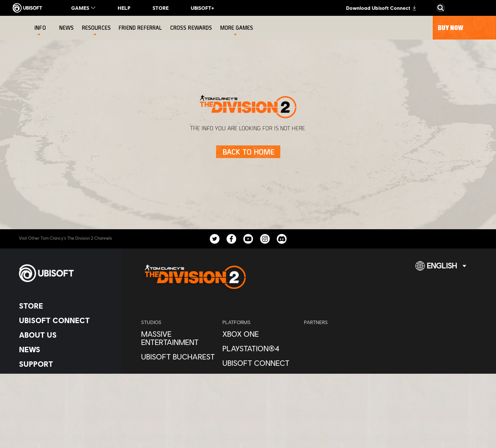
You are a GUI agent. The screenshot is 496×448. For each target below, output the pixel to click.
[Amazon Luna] (260, 377)
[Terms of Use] (65, 402)
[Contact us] (65, 381)
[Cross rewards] (192, 28)
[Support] (65, 364)
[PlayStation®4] (260, 348)
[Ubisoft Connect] (65, 320)
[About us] (65, 335)
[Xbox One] (260, 334)
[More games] (237, 28)
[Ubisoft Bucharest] (179, 357)
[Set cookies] (35, 423)
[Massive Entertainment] (179, 338)
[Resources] (96, 28)
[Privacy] (65, 391)
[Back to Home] (248, 152)
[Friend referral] (141, 28)
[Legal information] (65, 412)
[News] (67, 28)
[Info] (40, 28)
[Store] (65, 306)
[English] (441, 268)
